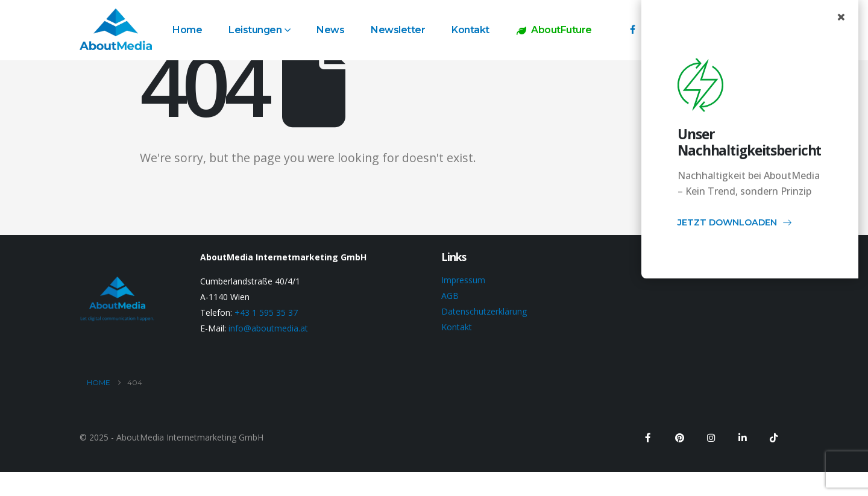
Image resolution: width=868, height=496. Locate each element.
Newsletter (398, 30)
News (330, 30)
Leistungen (255, 30)
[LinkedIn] (742, 438)
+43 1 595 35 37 (266, 312)
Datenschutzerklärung (484, 311)
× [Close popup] (841, 17)
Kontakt (470, 30)
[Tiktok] (773, 438)
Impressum (463, 280)
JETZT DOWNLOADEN (735, 224)
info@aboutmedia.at (268, 328)
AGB (450, 296)
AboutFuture (554, 30)
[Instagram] (711, 438)
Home (187, 30)
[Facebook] (633, 29)
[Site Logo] (116, 29)
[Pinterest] (679, 438)
